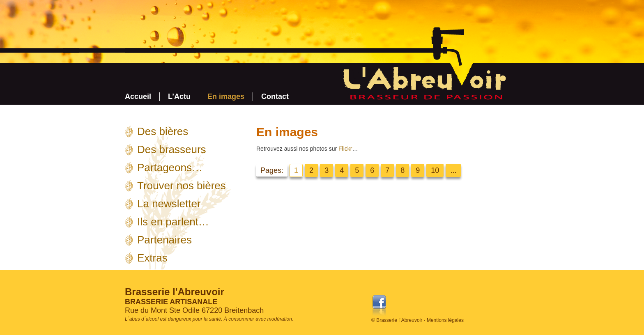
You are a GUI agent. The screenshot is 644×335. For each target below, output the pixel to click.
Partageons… (170, 167)
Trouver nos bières (182, 186)
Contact (275, 96)
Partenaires (164, 240)
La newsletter (169, 204)
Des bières (163, 131)
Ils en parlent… (173, 222)
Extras (152, 258)
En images (226, 96)
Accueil (138, 96)
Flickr (345, 149)
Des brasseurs (172, 149)
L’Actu (179, 96)
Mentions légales (445, 320)
